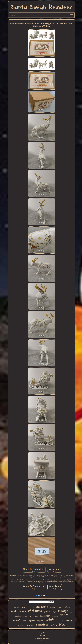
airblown (60, 607)
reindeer (42, 624)
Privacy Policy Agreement (42, 638)
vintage (63, 611)
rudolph (67, 607)
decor (21, 625)
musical (18, 616)
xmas (25, 616)
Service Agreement (42, 641)
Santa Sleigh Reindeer (42, 633)
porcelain (52, 607)
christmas (35, 611)
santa (64, 615)
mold (14, 611)
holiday (54, 625)
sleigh (49, 620)
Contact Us (42, 635)
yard (24, 620)
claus (68, 620)
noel (62, 621)
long (29, 608)
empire (40, 621)
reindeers (55, 616)
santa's (23, 611)
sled (33, 607)
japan (24, 607)
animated (17, 607)
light (71, 612)
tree (57, 621)
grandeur (47, 612)
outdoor (30, 625)
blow (62, 625)
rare (31, 616)
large (54, 612)
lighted (16, 620)
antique (36, 617)
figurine (32, 621)
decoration (45, 616)
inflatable (42, 607)
